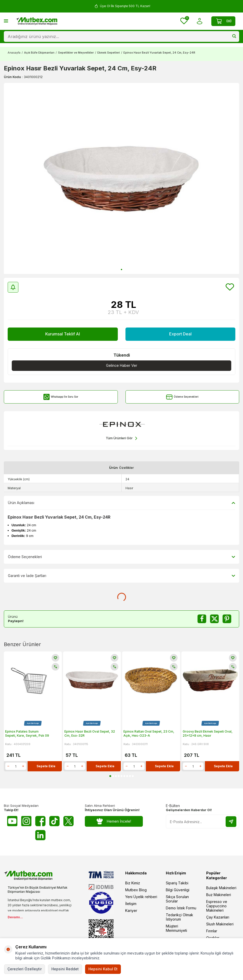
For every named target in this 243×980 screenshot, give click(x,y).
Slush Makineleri (220, 924)
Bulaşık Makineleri (221, 888)
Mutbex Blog (136, 890)
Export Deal (180, 334)
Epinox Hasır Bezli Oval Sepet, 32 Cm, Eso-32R (90, 733)
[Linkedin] (40, 835)
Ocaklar (213, 938)
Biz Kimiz (133, 883)
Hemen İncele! (114, 821)
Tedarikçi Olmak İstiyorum (180, 917)
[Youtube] (12, 821)
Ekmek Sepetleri (109, 53)
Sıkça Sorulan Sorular (177, 899)
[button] (122, 269)
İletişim (131, 904)
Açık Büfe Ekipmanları (39, 53)
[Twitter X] (68, 821)
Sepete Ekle (46, 766)
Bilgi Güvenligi (178, 890)
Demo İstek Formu (181, 908)
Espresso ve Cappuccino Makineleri (217, 906)
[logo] (37, 21)
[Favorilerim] (184, 21)
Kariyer (131, 910)
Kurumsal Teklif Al (63, 334)
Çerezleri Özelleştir (25, 969)
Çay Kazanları (218, 917)
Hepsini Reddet (65, 969)
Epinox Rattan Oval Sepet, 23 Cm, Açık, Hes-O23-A (149, 733)
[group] (122, 178)
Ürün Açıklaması (122, 503)
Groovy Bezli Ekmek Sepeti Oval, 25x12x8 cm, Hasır (208, 733)
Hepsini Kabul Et (103, 969)
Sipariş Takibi (177, 883)
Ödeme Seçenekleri (182, 397)
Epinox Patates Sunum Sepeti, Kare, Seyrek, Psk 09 (27, 733)
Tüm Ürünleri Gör (122, 438)
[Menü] (6, 21)
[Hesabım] (199, 21)
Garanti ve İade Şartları (122, 576)
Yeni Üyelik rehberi (141, 897)
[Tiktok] (54, 821)
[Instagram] (26, 821)
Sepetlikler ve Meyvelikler (76, 53)
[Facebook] (40, 821)
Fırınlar (212, 931)
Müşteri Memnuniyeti (176, 928)
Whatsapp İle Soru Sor (61, 397)
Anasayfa (14, 53)
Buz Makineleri (219, 895)
